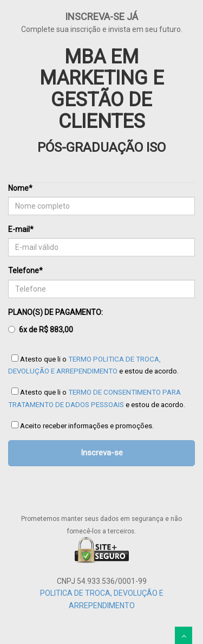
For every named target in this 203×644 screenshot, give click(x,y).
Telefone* (25, 271)
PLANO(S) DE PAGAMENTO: (55, 322)
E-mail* (21, 229)
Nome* (20, 188)
